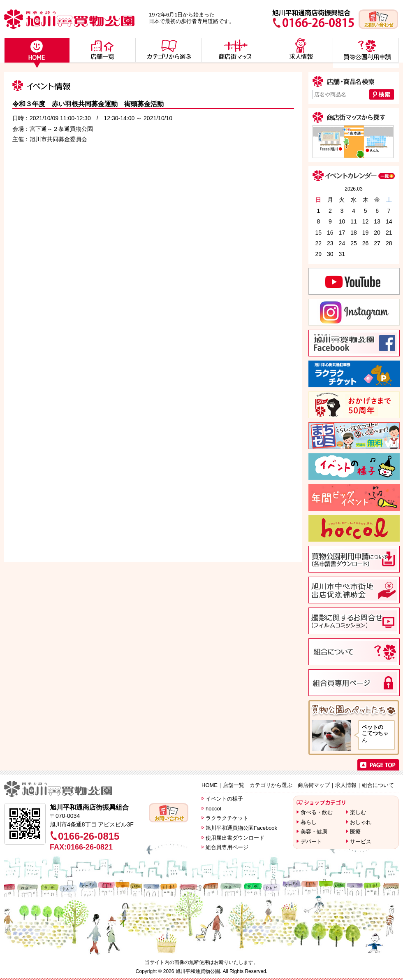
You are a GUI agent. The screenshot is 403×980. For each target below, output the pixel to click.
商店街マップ (314, 785)
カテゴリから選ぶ (271, 785)
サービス (361, 841)
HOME (210, 785)
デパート (311, 841)
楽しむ (358, 812)
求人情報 (346, 785)
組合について (378, 785)
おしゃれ (361, 822)
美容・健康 (314, 832)
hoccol (213, 809)
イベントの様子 (224, 799)
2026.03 (353, 189)
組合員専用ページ (227, 847)
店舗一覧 (234, 785)
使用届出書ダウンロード (235, 838)
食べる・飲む (317, 812)
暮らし (309, 822)
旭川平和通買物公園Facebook (241, 828)
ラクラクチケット (227, 818)
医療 (355, 832)
